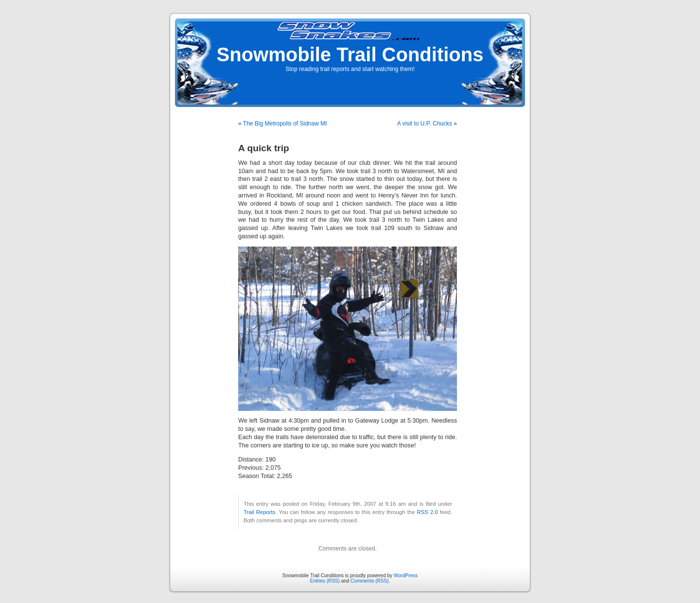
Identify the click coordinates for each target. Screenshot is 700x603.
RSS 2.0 (428, 512)
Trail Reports (259, 512)
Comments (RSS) (369, 581)
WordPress (406, 576)
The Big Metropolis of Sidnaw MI (285, 124)
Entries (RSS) (325, 581)
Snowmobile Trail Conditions (350, 54)
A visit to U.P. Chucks (425, 124)
